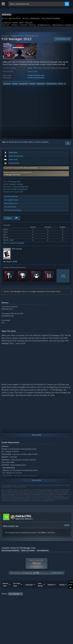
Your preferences (43, 552)
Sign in (4, 144)
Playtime (51, 590)
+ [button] (65, 85)
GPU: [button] (55, 602)
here (43, 534)
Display (62, 590)
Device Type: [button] (7, 605)
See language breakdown (10, 552)
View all (67, 527)
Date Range (40, 590)
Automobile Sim (51, 85)
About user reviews (28, 552)
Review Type (5, 590)
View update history (11, 201)
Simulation (7, 85)
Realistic (32, 85)
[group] (37, 602)
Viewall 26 (63, 277)
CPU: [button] (46, 602)
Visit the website (11, 198)
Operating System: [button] (33, 602)
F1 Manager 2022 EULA (12, 176)
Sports (60, 85)
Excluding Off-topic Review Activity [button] (40, 599)
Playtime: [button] (59, 599)
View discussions (10, 208)
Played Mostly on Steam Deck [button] (12, 602)
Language (29, 590)
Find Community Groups (13, 212)
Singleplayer (41, 85)
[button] (36, 175)
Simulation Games (17, 37)
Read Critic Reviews (23, 520)
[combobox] (37, 4)
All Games (5, 37)
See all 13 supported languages (14, 244)
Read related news (11, 205)
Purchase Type (17, 590)
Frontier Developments (36, 77)
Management (24, 85)
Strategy (15, 85)
